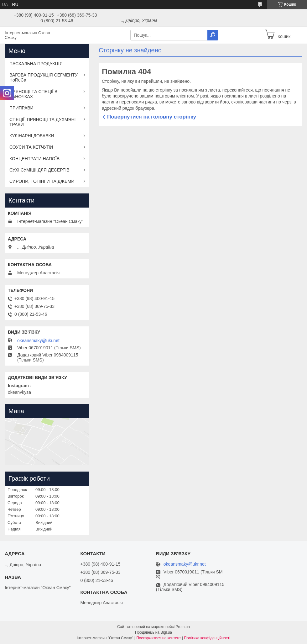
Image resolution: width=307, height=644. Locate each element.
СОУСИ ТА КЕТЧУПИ (31, 147)
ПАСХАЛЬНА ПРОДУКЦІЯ (36, 64)
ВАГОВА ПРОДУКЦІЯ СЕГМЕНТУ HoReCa (44, 77)
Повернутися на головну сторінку (152, 117)
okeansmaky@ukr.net (38, 340)
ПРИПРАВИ (21, 108)
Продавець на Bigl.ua (153, 632)
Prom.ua (183, 627)
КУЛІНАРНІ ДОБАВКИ (32, 136)
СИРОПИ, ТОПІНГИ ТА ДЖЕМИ (42, 181)
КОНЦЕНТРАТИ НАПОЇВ (34, 159)
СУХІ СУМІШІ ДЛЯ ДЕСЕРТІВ (39, 170)
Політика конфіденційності (207, 638)
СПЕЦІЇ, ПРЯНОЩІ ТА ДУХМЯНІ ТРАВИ (43, 122)
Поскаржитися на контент (159, 638)
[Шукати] (213, 35)
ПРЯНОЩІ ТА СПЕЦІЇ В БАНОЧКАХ (33, 94)
